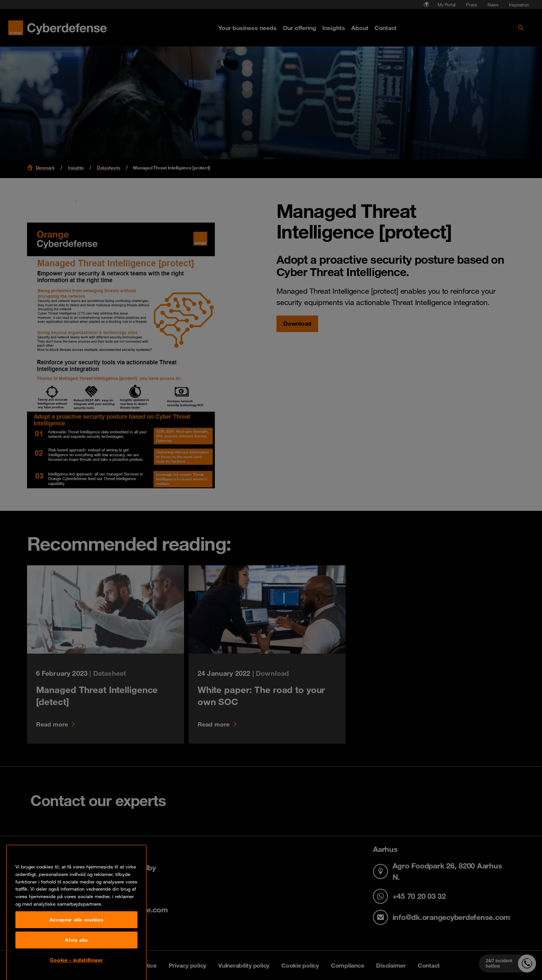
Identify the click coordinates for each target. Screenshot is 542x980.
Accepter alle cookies (77, 957)
